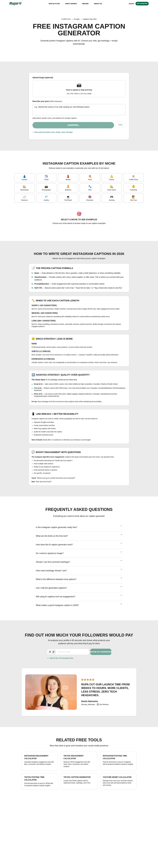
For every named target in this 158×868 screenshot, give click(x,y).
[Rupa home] (16, 4)
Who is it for (54, 4)
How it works (71, 4)
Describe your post (47, 104)
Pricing (85, 4)
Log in (131, 4)
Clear (120, 128)
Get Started (142, 3)
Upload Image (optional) (43, 78)
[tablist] (52, 659)
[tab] (50, 659)
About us (98, 4)
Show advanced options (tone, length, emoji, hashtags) (53, 135)
